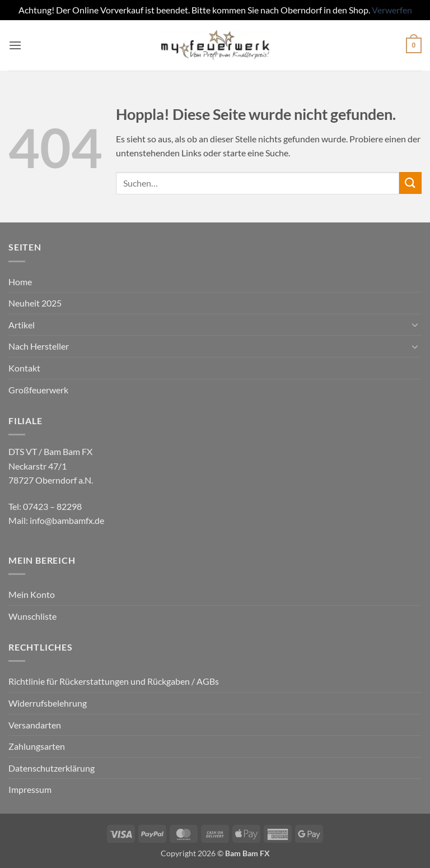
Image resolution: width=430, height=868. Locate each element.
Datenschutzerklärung (52, 768)
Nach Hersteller (39, 346)
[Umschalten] (415, 324)
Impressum (30, 789)
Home (20, 282)
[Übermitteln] (410, 183)
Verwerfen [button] (392, 10)
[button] (15, 45)
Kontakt (24, 368)
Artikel (22, 325)
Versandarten (35, 725)
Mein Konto (32, 594)
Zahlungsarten (37, 746)
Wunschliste (32, 616)
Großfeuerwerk (38, 390)
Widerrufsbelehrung (48, 703)
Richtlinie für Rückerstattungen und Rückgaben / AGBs (114, 681)
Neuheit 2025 (35, 303)
